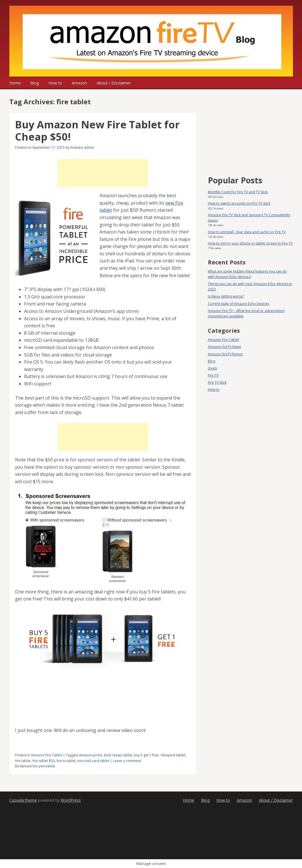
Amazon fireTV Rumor (225, 354)
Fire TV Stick (217, 382)
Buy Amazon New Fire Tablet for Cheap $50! (97, 131)
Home (15, 83)
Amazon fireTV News (224, 347)
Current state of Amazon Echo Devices (238, 304)
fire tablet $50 (44, 761)
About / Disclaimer (114, 83)
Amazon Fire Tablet (47, 755)
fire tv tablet (66, 761)
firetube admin (82, 148)
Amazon (79, 83)
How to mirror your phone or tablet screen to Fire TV (250, 243)
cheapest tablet (173, 755)
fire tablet (23, 761)
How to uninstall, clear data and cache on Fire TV (247, 232)
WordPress (71, 800)
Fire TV (213, 375)
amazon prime (91, 755)
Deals (212, 368)
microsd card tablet (93, 761)
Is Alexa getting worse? (226, 296)
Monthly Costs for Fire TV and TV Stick (238, 192)
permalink (47, 766)
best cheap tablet (118, 755)
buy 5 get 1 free (146, 755)
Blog (35, 83)
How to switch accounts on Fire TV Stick (239, 203)
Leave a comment (127, 761)
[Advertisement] (103, 173)
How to (55, 83)
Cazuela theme (23, 800)
